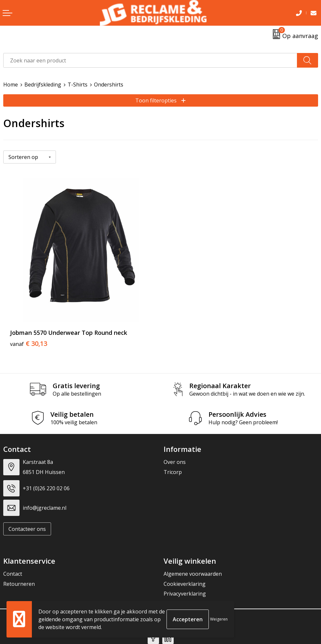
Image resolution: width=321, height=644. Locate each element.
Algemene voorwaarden (193, 574)
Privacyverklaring (185, 594)
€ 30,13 (29, 344)
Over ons (175, 462)
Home (11, 85)
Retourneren (19, 584)
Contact (13, 574)
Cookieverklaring (185, 584)
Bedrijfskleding (43, 85)
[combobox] (150, 60)
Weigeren (219, 619)
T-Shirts (78, 85)
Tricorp (173, 472)
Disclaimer (176, 603)
